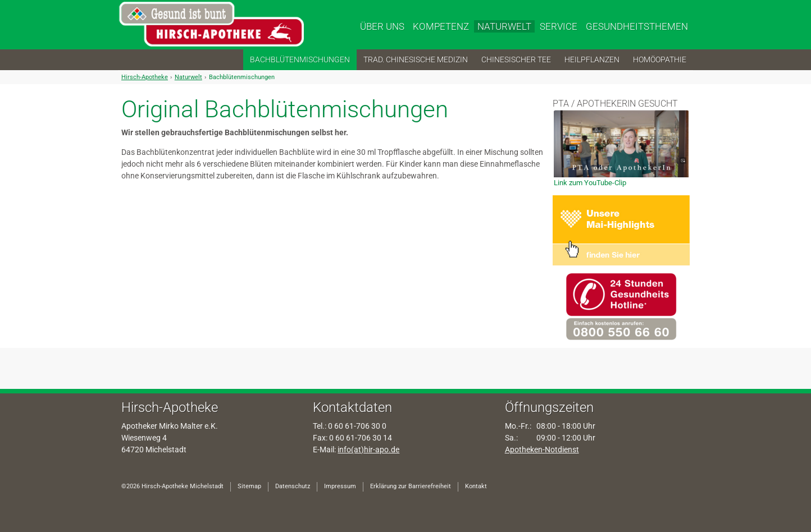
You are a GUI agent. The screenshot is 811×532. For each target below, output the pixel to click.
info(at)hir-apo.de (368, 450)
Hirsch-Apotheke (145, 77)
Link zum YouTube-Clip (590, 183)
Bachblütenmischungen (242, 77)
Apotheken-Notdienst (542, 450)
